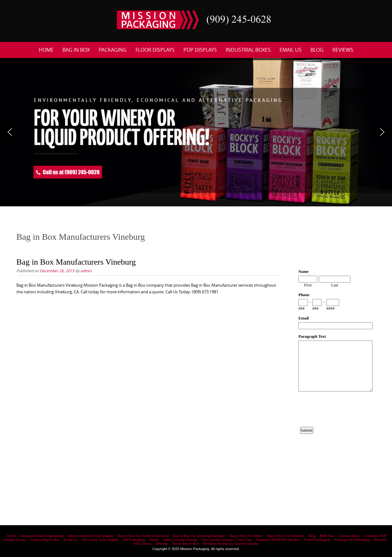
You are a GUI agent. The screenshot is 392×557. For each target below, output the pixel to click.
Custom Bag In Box (45, 540)
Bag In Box (76, 50)
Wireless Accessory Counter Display (231, 543)
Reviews (343, 50)
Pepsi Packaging (317, 540)
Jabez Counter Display (180, 540)
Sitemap (162, 543)
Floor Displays (155, 50)
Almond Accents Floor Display (90, 536)
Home (46, 50)
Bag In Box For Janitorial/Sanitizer (199, 536)
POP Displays (200, 50)
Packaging (113, 50)
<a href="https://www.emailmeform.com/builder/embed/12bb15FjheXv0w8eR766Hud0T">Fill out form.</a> (335, 372)
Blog (317, 50)
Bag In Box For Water (246, 536)
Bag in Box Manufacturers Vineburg (76, 262)
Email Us (291, 50)
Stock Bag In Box (186, 543)
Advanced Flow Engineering (42, 536)
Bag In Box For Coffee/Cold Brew (143, 536)
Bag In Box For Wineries (286, 536)
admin (86, 271)
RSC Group (142, 543)
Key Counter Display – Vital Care (227, 540)
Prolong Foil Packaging (352, 540)
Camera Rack (349, 536)
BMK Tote (327, 536)
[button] (10, 132)
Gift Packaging (134, 540)
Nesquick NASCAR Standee (278, 540)
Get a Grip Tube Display (100, 540)
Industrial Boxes (248, 50)
